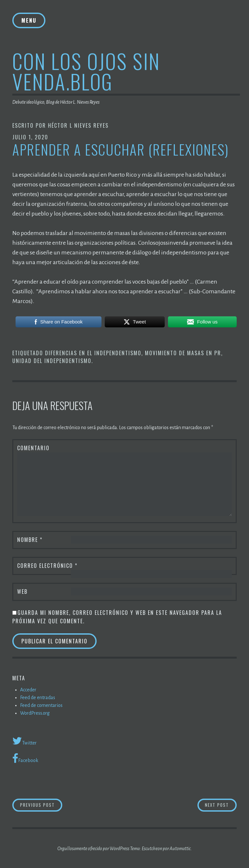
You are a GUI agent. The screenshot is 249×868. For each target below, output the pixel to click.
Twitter (24, 741)
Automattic (180, 849)
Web (22, 592)
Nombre (30, 540)
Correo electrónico (47, 566)
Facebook (25, 758)
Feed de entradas (38, 698)
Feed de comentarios (41, 705)
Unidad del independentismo (52, 361)
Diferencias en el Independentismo (93, 353)
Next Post (221, 805)
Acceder (28, 690)
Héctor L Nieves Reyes (78, 125)
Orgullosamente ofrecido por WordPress (93, 849)
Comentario (33, 448)
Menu (29, 20)
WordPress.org (35, 713)
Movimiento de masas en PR (183, 353)
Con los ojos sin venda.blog (86, 71)
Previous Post (41, 805)
